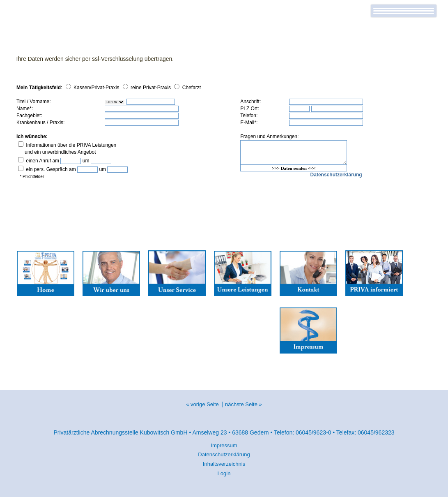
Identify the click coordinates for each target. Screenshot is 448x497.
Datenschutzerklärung (224, 454)
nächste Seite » (244, 404)
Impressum (224, 445)
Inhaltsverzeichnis (224, 464)
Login (224, 473)
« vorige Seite (202, 404)
